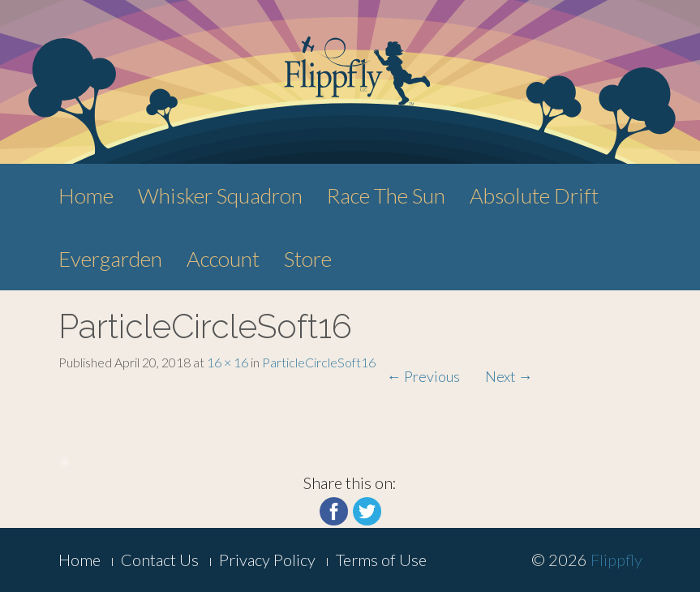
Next (509, 376)
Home (86, 195)
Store (308, 259)
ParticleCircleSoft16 (319, 362)
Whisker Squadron (220, 195)
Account (223, 259)
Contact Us (160, 560)
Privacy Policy (267, 560)
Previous (423, 376)
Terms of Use (381, 560)
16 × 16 (228, 362)
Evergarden (110, 259)
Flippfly (616, 560)
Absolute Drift (534, 195)
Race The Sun (386, 195)
